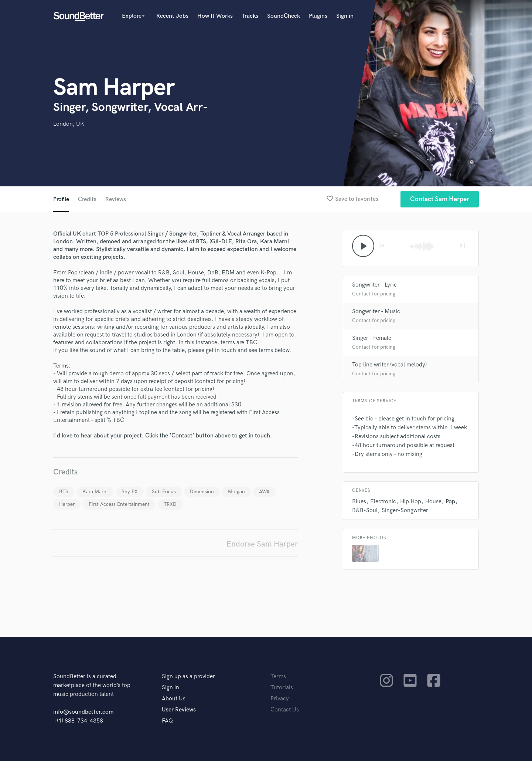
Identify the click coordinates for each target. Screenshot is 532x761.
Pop (450, 502)
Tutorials (282, 688)
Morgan (236, 492)
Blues (359, 502)
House (433, 502)
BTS (64, 492)
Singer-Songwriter (405, 510)
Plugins (318, 16)
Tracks (250, 16)
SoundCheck (284, 16)
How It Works (215, 16)
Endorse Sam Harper (262, 544)
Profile (61, 199)
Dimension (202, 492)
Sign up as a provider (188, 677)
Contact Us (285, 710)
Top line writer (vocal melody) (389, 365)
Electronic (383, 502)
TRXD (170, 504)
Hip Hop (411, 502)
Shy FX (130, 492)
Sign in (345, 16)
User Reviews (179, 710)
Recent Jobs (172, 16)
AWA (264, 492)
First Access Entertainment (119, 504)
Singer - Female (372, 338)
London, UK (69, 124)
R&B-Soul (365, 510)
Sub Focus (164, 492)
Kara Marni (95, 492)
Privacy (280, 699)
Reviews (116, 199)
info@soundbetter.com (83, 712)
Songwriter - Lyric (374, 285)
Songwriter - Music (376, 312)
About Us (174, 699)
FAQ (167, 721)
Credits (87, 199)
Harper (67, 504)
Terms (278, 677)
